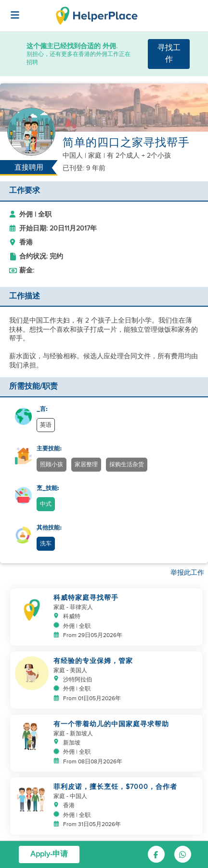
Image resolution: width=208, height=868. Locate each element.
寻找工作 (169, 54)
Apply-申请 (49, 854)
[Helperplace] (10, 10)
